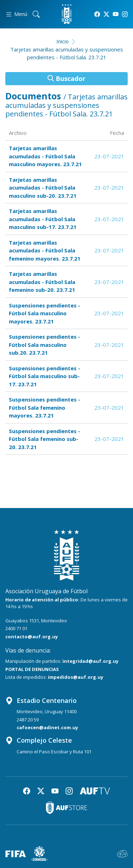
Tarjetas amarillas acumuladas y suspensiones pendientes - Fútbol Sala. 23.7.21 (67, 53)
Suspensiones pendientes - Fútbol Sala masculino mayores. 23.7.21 (45, 313)
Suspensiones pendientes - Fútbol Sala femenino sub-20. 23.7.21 (45, 439)
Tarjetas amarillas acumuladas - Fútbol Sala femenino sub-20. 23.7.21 (42, 282)
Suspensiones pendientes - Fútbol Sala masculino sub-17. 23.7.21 (45, 376)
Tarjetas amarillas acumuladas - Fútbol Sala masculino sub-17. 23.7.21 (43, 219)
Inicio (63, 41)
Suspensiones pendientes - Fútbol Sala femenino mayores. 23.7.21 (45, 407)
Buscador (66, 78)
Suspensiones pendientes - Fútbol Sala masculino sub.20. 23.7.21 (45, 345)
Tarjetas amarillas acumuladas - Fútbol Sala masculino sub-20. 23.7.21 (43, 188)
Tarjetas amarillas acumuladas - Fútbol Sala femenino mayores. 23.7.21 (45, 250)
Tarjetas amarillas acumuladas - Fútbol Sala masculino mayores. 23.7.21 (45, 156)
